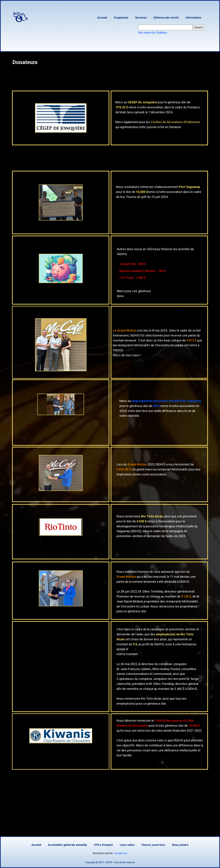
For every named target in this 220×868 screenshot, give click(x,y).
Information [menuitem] (193, 18)
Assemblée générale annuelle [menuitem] (67, 845)
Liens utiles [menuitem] (127, 845)
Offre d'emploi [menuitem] (103, 845)
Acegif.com (121, 853)
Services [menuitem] (141, 18)
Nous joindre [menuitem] (180, 845)
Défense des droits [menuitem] (166, 18)
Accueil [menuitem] (102, 18)
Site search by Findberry (153, 33)
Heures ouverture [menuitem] (153, 845)
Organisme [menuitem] (121, 18)
